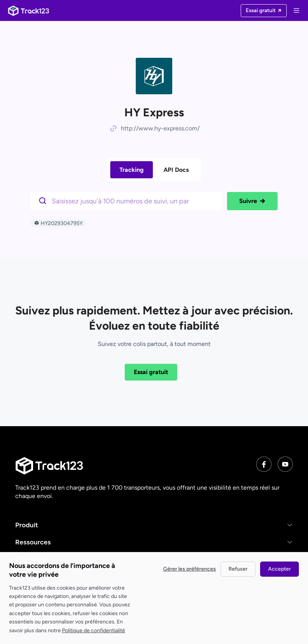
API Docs (176, 170)
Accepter (279, 569)
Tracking (132, 170)
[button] (154, 525)
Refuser (238, 569)
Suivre (252, 201)
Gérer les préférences (190, 569)
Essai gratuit (151, 372)
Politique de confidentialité (94, 631)
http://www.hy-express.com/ (160, 128)
